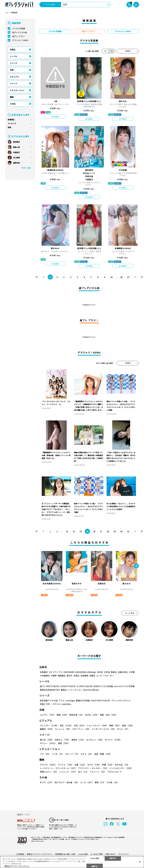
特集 (9, 127)
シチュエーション (17, 90)
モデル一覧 (26, 168)
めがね (92, 715)
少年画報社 (45, 676)
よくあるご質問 (97, 854)
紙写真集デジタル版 (49, 700)
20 (121, 531)
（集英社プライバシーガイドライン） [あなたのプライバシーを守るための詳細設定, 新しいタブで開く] (17, 866)
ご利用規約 (20, 854)
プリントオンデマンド (121, 700)
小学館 (132, 672)
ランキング (12, 123)
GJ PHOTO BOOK (85, 686)
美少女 (47, 740)
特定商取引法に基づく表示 (65, 854)
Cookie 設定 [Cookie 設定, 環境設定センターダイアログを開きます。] (95, 858)
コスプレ (48, 715)
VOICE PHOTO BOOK (101, 700)
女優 (80, 765)
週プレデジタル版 (20, 32)
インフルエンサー (121, 768)
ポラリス (57, 704)
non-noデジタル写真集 (124, 686)
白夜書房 (84, 676)
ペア (45, 754)
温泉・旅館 (103, 754)
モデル (94, 765)
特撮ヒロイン (49, 772)
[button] (136, 566)
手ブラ (47, 782)
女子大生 (122, 765)
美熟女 (78, 740)
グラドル (48, 765)
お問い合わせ (110, 854)
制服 (63, 715)
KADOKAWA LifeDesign (86, 672)
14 (81, 531)
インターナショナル (104, 729)
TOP (7, 13)
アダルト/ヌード (115, 772)
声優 (108, 765)
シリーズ (13, 63)
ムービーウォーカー (105, 676)
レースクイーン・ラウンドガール (58, 768)
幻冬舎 (107, 672)
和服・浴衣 (109, 715)
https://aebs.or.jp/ (37, 841)
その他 (13, 104)
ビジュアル (14, 77)
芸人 (83, 772)
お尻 (80, 725)
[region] (72, 862)
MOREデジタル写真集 (103, 686)
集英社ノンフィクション (71, 690)
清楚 (64, 743)
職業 (12, 97)
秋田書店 (44, 672)
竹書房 (54, 676)
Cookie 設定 (83, 854)
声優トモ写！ (46, 704)
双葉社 (92, 676)
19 (115, 531)
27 (128, 277)
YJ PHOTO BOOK (68, 686)
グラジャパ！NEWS (20, 40)
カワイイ (113, 740)
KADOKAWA (69, 672)
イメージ (13, 83)
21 (128, 531)
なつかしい (95, 740)
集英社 (114, 672)
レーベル (13, 56)
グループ (72, 754)
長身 (128, 725)
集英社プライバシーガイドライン (40, 854)
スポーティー (81, 729)
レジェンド (68, 772)
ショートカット (97, 725)
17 (101, 531)
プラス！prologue (67, 700)
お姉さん (63, 740)
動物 (100, 782)
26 (121, 277)
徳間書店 (62, 676)
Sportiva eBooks (91, 690)
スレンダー (49, 725)
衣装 (12, 70)
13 (74, 531)
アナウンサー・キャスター (93, 768)
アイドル (66, 765)
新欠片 (70, 676)
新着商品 (11, 120)
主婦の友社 (123, 672)
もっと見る (130, 613)
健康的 (47, 729)
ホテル (87, 754)
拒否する (113, 858)
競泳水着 (77, 715)
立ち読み (55, 117)
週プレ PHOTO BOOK (50, 686)
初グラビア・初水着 (67, 782)
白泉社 (76, 676)
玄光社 (100, 672)
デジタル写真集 (19, 28)
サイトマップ (123, 854)
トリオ (58, 754)
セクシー (48, 743)
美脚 (115, 725)
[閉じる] (140, 862)
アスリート (98, 772)
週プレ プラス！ (19, 36)
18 (108, 531)
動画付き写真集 (83, 700)
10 (111, 277)
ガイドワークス (56, 672)
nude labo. (67, 704)
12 (67, 531)
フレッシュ (63, 729)
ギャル (123, 729)
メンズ (87, 782)
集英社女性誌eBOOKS (50, 690)
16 (94, 531)
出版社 (13, 49)
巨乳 (66, 725)
